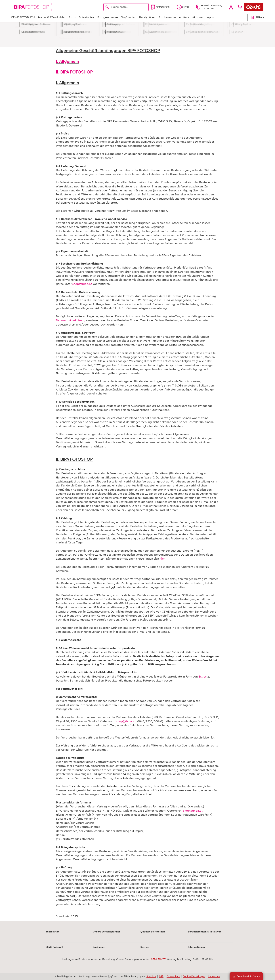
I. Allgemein (68, 61)
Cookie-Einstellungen (194, 976)
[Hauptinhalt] (137, 476)
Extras (203, 677)
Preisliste (151, 976)
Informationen (196, 947)
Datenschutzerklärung (71, 320)
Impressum (214, 976)
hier (162, 559)
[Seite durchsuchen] (126, 7)
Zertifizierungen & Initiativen (205, 932)
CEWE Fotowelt (54, 947)
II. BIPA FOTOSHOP (74, 72)
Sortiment (99, 947)
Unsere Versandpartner (106, 932)
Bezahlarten (52, 932)
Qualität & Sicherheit (153, 932)
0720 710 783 (159, 959)
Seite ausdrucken (70, 38)
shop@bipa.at (82, 284)
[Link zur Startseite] (47, 7)
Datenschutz (173, 976)
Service (145, 947)
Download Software (246, 976)
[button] (231, 7)
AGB (161, 976)
